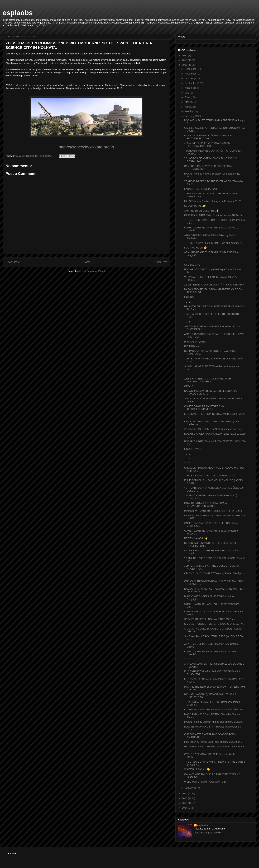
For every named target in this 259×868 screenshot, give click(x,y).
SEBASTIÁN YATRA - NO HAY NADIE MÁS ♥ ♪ (210, 619)
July (187, 93)
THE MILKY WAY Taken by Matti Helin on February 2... (214, 243)
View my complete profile (207, 833)
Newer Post (13, 262)
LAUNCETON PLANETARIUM (201, 189)
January (189, 788)
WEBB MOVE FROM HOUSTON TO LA (206, 782)
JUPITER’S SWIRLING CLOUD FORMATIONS (210, 476)
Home (87, 262)
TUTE (187, 260)
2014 (185, 808)
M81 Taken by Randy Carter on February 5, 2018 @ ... (213, 742)
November (191, 74)
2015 (185, 803)
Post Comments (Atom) (93, 271)
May (187, 102)
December (191, 69)
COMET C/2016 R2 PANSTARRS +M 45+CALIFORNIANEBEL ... (204, 408)
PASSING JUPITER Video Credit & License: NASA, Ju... (214, 215)
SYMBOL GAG (192, 265)
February (190, 116)
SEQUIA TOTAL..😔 (195, 206)
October (189, 78)
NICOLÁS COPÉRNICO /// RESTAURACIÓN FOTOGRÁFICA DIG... (208, 137)
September (191, 83)
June (188, 97)
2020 (185, 55)
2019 (185, 60)
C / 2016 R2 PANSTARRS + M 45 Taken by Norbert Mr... (215, 710)
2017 (185, 794)
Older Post (161, 262)
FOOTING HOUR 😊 (195, 248)
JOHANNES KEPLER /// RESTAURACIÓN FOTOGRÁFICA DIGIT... (207, 145)
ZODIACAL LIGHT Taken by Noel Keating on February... (214, 429)
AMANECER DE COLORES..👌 (202, 211)
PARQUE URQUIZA (195, 342)
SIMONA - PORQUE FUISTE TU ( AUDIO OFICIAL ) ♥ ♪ (214, 624)
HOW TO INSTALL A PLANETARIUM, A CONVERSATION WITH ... (205, 505)
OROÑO (189, 386)
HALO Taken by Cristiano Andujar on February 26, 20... (214, 201)
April (188, 107)
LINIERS (189, 297)
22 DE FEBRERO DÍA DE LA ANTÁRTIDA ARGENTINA (214, 285)
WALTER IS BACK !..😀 (197, 769)
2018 (185, 65)
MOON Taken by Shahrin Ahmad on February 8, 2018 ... (214, 722)
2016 (185, 798)
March (188, 111)
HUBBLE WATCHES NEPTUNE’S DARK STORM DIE (213, 511)
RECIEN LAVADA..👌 (196, 538)
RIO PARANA (192, 346)
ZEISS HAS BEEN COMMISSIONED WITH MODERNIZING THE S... (208, 380)
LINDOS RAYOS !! (194, 449)
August (189, 88)
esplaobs (18, 13)
